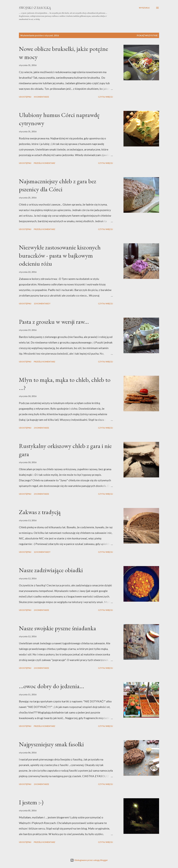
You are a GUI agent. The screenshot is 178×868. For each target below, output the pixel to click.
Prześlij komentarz (44, 163)
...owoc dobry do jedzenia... (52, 686)
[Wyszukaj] (144, 8)
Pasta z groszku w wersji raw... (54, 322)
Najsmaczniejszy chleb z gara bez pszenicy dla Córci (58, 185)
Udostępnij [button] (25, 97)
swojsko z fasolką (35, 8)
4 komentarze (41, 97)
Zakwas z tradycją (40, 512)
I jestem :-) (31, 802)
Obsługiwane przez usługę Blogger (89, 860)
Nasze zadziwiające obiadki (51, 570)
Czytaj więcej (105, 97)
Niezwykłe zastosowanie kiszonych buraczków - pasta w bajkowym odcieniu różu (60, 255)
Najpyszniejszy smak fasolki (51, 744)
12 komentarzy (42, 552)
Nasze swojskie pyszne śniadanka (58, 628)
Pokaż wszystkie (147, 35)
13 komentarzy (42, 304)
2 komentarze (41, 428)
